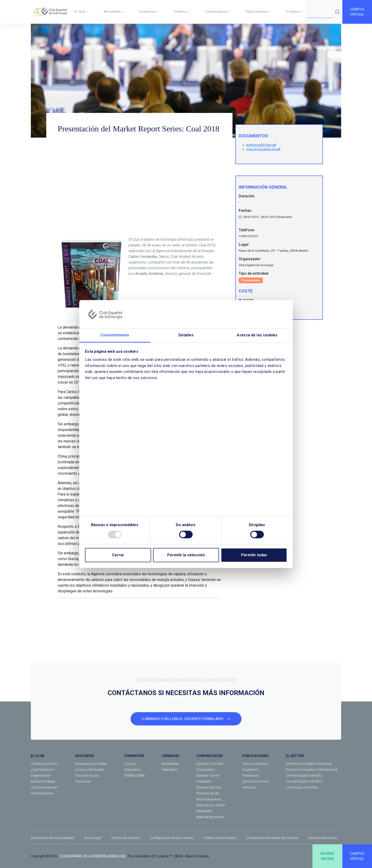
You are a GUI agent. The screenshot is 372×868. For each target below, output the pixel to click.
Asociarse (83, 781)
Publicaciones (258, 12)
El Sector (295, 12)
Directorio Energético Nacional (309, 764)
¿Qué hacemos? (43, 770)
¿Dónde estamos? (44, 787)
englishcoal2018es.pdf (261, 145)
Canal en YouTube (210, 764)
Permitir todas (254, 555)
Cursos (130, 764)
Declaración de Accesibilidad (52, 838)
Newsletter (204, 811)
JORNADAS (170, 756)
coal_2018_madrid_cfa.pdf (263, 149)
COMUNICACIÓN (209, 756)
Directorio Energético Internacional (312, 770)
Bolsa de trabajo (43, 781)
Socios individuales (90, 770)
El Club (81, 12)
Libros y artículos (255, 764)
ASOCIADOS (84, 756)
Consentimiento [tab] (115, 335)
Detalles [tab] (186, 335)
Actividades (170, 764)
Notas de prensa (209, 799)
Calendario (132, 770)
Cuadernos (251, 770)
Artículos (249, 787)
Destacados (206, 770)
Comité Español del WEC (304, 775)
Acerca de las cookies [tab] (257, 335)
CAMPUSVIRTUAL (357, 12)
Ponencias (251, 775)
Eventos (182, 12)
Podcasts (204, 781)
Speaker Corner (208, 775)
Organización (41, 775)
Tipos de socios (87, 775)
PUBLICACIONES (256, 756)
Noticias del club (209, 787)
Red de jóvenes (42, 793)
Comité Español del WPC (304, 781)
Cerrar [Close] (118, 555)
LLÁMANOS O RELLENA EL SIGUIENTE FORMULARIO (186, 719)
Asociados (114, 12)
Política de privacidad (220, 838)
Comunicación (218, 12)
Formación (149, 12)
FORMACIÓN (134, 756)
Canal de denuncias (323, 838)
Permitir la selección (186, 555)
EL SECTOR (295, 756)
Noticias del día (208, 793)
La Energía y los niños (302, 787)
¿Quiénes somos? (44, 764)
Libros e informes (256, 781)
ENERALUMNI (134, 775)
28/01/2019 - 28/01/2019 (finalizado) (267, 217)
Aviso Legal (93, 838)
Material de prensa (210, 817)
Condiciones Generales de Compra (272, 838)
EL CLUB (37, 756)
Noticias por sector (211, 805)
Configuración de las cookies (172, 838)
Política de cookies (126, 838)
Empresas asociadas (91, 764)
